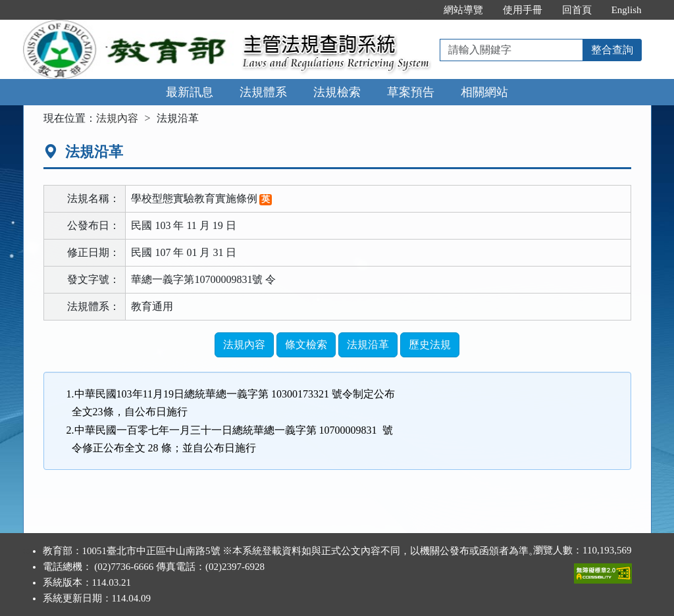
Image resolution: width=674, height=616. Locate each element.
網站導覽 (463, 10)
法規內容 (117, 118)
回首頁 (577, 10)
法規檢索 (337, 92)
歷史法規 (430, 345)
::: (420, 10)
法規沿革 (368, 345)
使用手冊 (523, 10)
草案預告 (411, 92)
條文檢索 (306, 345)
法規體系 (263, 92)
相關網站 (484, 92)
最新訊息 (190, 92)
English (627, 10)
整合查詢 (612, 50)
